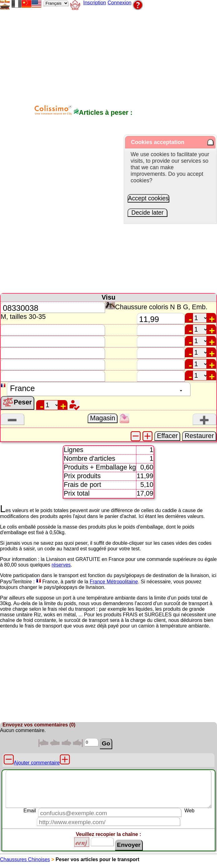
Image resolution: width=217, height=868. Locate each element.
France (50, 582)
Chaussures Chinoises (25, 859)
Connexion (120, 3)
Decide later (148, 212)
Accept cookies (148, 198)
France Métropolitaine (114, 582)
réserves (61, 565)
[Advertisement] (132, 55)
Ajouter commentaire (37, 763)
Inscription (95, 3)
